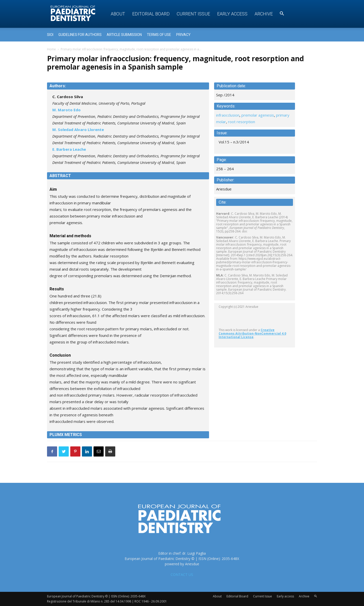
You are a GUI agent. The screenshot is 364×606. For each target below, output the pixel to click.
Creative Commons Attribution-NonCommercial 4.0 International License (252, 333)
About (118, 14)
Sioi (50, 35)
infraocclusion (228, 115)
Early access (232, 14)
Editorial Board (151, 14)
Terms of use (159, 35)
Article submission (124, 35)
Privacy (183, 35)
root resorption (242, 122)
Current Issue (193, 14)
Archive (264, 14)
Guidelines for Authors (80, 35)
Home (51, 49)
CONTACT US (182, 575)
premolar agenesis (258, 115)
